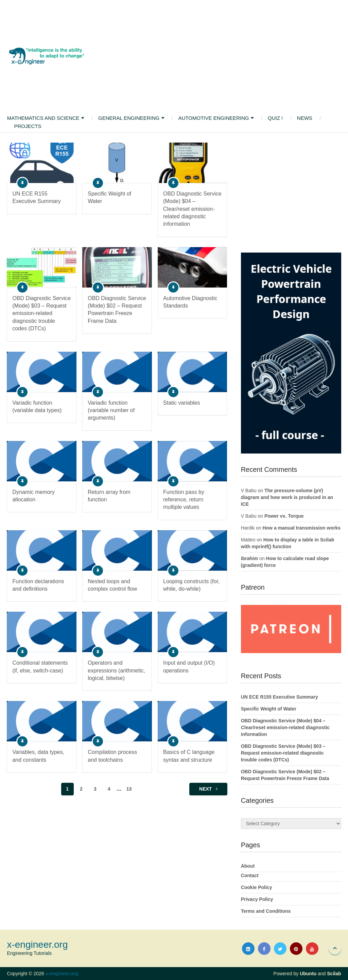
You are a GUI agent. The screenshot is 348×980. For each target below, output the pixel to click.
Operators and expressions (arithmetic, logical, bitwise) (116, 670)
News (305, 118)
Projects (28, 126)
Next (208, 789)
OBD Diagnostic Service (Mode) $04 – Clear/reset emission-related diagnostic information (192, 209)
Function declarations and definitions (38, 585)
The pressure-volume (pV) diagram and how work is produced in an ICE (287, 497)
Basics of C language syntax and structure (189, 756)
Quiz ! (276, 118)
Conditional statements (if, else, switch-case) (40, 667)
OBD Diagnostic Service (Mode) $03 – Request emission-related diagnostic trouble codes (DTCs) (41, 313)
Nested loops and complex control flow (112, 585)
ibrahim (250, 558)
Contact (250, 875)
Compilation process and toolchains (112, 756)
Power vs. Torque (284, 516)
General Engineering (129, 118)
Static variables (182, 403)
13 (129, 789)
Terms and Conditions (266, 911)
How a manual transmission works (301, 528)
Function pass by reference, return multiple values (184, 500)
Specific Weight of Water (109, 197)
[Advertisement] (214, 56)
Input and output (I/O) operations (189, 667)
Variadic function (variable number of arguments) (111, 410)
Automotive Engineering (214, 118)
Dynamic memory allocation (33, 496)
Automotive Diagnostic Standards (190, 302)
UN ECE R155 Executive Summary (36, 197)
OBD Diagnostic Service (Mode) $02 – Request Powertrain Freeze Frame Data (117, 310)
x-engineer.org (37, 945)
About (248, 866)
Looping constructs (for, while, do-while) (191, 585)
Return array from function (109, 496)
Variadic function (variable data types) (37, 406)
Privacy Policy (257, 899)
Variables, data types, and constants (38, 756)
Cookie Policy (257, 887)
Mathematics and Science (43, 118)
